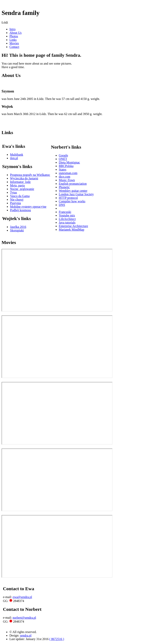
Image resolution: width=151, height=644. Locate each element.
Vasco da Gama (20, 196)
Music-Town (67, 180)
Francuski (65, 212)
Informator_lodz (20, 182)
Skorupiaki (17, 230)
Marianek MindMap (71, 230)
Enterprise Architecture (73, 226)
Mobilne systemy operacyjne (28, 207)
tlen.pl (14, 158)
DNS (62, 205)
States (63, 169)
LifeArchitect (67, 219)
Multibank (17, 155)
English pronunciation (73, 184)
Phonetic (64, 187)
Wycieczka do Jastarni (24, 178)
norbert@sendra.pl (24, 618)
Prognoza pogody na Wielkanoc (30, 175)
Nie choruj (17, 200)
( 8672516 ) (57, 639)
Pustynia (15, 203)
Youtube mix (67, 215)
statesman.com (68, 173)
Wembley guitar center (73, 191)
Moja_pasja (17, 185)
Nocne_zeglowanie (22, 189)
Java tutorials (67, 222)
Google (63, 155)
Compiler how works (72, 201)
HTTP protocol (68, 198)
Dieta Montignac (69, 162)
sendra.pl (26, 635)
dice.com (64, 177)
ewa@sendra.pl (22, 597)
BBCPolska (66, 166)
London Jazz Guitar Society (76, 194)
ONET (63, 159)
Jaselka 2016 (18, 227)
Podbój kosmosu (20, 210)
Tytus (13, 192)
